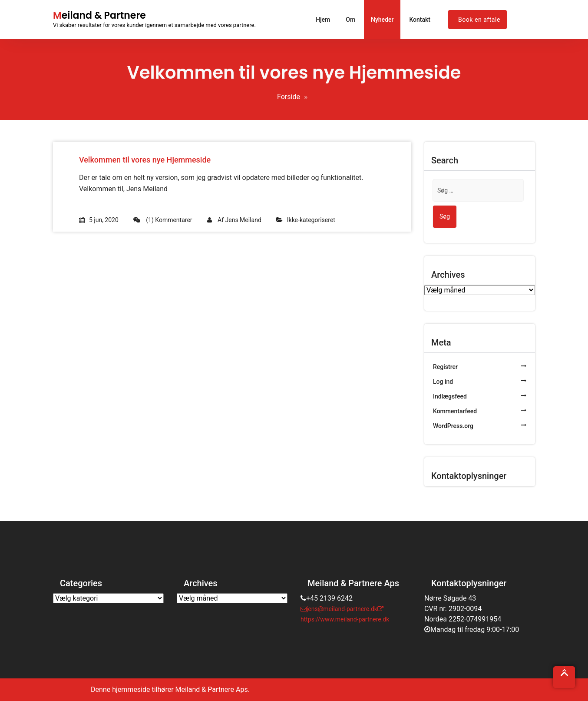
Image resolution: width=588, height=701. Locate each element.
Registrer (445, 367)
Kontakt (420, 20)
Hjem (323, 20)
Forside (289, 97)
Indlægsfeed (450, 396)
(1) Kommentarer (163, 220)
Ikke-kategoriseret (311, 220)
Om (350, 20)
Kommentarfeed (455, 411)
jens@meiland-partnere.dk (339, 609)
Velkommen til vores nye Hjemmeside (145, 160)
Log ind (443, 382)
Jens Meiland (243, 220)
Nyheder (382, 20)
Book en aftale (479, 20)
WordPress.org (453, 426)
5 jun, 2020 (99, 220)
